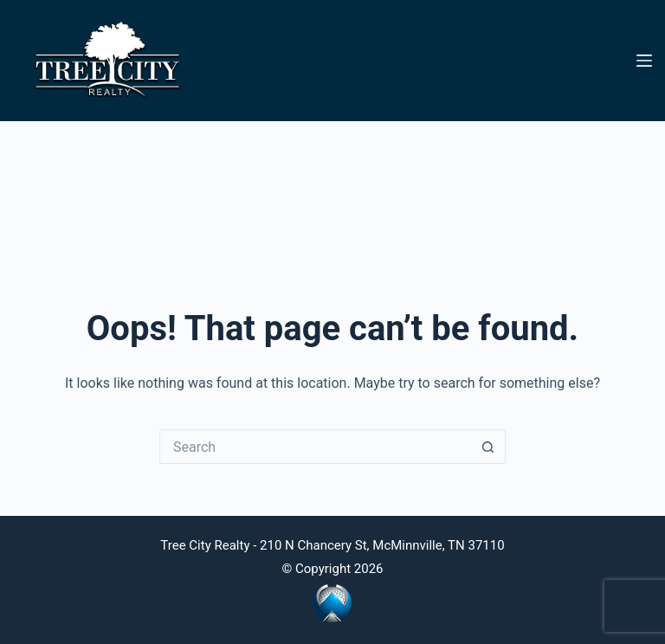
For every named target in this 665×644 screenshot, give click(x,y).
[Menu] (644, 61)
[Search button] (488, 447)
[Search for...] (315, 447)
